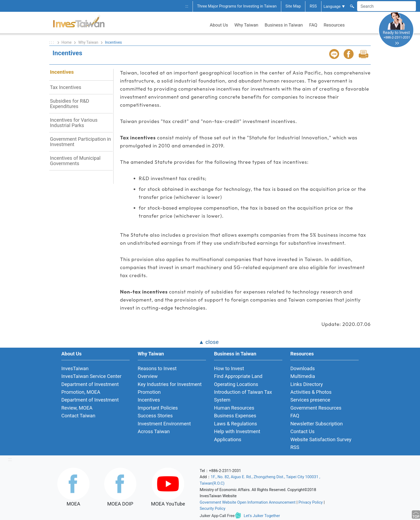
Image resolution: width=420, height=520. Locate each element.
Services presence (310, 400)
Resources (334, 25)
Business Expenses (235, 416)
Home (67, 42)
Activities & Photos (311, 392)
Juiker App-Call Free (217, 516)
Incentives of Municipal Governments (75, 161)
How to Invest (229, 368)
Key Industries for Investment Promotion (170, 388)
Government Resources (316, 408)
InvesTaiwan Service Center (91, 376)
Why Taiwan (246, 25)
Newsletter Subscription (317, 424)
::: (187, 6)
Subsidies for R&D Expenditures (70, 104)
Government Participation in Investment (80, 142)
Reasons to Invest (157, 368)
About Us (219, 25)
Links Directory (307, 384)
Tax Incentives (65, 87)
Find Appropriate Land (238, 376)
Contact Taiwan (78, 416)
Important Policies (158, 408)
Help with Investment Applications (237, 435)
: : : (52, 42)
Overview (148, 376)
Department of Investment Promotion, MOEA (90, 388)
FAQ (313, 25)
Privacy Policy (311, 502)
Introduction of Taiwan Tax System (243, 396)
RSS (313, 6)
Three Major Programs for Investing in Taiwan (237, 6)
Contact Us (302, 431)
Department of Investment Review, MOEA (90, 404)
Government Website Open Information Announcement (248, 502)
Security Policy (213, 508)
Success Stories (155, 416)
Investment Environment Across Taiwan (164, 428)
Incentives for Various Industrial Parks (74, 123)
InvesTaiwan (75, 368)
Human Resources (234, 408)
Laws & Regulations (235, 424)
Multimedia (303, 376)
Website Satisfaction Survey (321, 439)
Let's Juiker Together (262, 516)
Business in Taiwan (284, 25)
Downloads (303, 368)
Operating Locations (236, 384)
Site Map (293, 6)
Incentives (62, 72)
